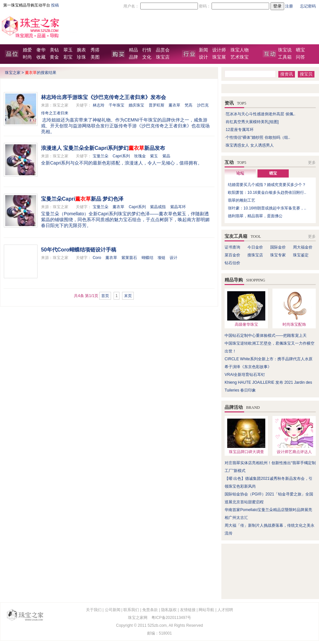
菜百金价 (232, 255)
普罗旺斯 (157, 105)
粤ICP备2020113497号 (171, 618)
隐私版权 (169, 610)
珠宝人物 (240, 50)
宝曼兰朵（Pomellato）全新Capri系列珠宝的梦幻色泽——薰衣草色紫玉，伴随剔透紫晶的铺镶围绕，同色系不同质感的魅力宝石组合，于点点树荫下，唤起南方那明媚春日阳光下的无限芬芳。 (125, 220)
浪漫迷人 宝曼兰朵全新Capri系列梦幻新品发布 (103, 148)
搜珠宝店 (255, 255)
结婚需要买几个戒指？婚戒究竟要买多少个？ (267, 185)
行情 (147, 50)
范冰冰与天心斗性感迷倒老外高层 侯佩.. (260, 114)
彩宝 (68, 57)
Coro (97, 258)
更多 (312, 163)
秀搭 (95, 50)
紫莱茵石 (129, 258)
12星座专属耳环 (239, 130)
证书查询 (232, 247)
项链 (161, 258)
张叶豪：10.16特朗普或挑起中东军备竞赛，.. (267, 208)
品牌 (133, 57)
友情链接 (188, 610)
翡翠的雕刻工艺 (242, 200)
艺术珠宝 (240, 57)
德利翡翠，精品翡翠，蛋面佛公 (255, 216)
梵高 (188, 105)
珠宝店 (163, 57)
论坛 (240, 173)
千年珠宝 (117, 105)
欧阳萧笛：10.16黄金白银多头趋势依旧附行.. (267, 193)
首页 (105, 296)
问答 (300, 57)
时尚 (27, 57)
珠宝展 (219, 57)
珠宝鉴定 (301, 255)
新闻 (203, 50)
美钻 (54, 50)
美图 (95, 57)
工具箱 (285, 57)
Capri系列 (121, 156)
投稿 (55, 5)
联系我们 (131, 610)
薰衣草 (174, 105)
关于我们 (94, 610)
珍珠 (81, 57)
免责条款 (150, 610)
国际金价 (278, 247)
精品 (133, 50)
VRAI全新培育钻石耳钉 (245, 375)
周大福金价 (303, 247)
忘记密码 (308, 6)
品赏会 (163, 50)
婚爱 (27, 50)
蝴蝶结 (147, 258)
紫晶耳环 (178, 207)
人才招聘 (225, 610)
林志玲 (99, 105)
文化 (147, 57)
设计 (203, 57)
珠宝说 (285, 50)
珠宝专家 (278, 255)
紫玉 (154, 156)
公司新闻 (113, 610)
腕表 (81, 50)
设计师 (219, 50)
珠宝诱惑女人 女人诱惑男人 (250, 145)
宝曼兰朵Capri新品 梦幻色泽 (82, 199)
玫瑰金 (140, 156)
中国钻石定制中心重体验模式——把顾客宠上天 (266, 336)
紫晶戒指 (158, 207)
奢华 (41, 50)
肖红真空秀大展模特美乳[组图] (252, 122)
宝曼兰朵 (101, 156)
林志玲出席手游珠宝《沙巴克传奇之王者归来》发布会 (104, 97)
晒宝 (300, 50)
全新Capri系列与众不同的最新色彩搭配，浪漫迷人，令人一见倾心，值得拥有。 (122, 163)
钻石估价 (232, 263)
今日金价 (255, 247)
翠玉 (68, 50)
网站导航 (206, 610)
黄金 (54, 57)
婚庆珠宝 (136, 105)
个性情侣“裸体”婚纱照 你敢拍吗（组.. (258, 137)
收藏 (41, 57)
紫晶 (166, 156)
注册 (289, 6)
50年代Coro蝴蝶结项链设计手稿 (79, 250)
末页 (128, 296)
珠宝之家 (13, 73)
